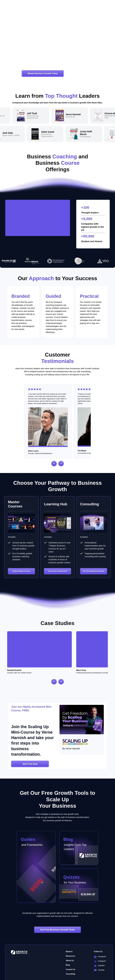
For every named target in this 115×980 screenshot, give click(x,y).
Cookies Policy (72, 976)
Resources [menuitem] (70, 942)
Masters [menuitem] (69, 938)
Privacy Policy (45, 976)
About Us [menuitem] (70, 947)
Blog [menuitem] (68, 951)
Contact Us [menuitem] (71, 956)
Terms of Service (59, 976)
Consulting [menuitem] (71, 960)
